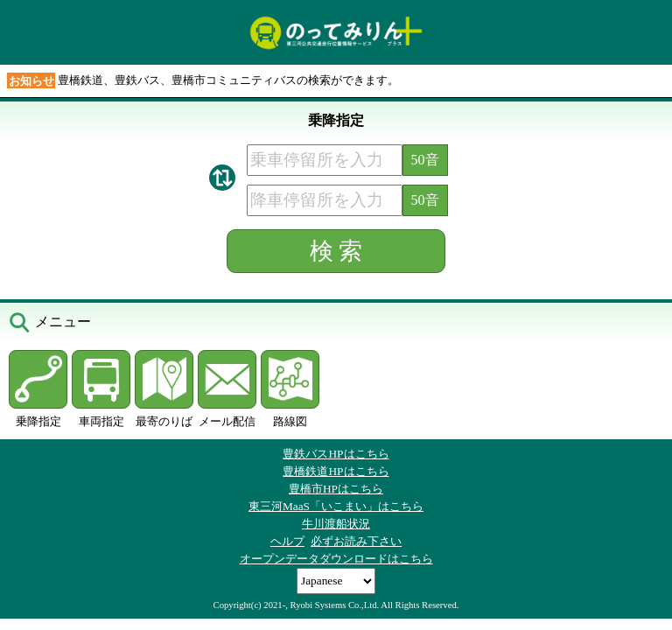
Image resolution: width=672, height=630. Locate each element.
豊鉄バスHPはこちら (336, 454)
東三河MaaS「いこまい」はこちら (336, 506)
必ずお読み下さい (356, 541)
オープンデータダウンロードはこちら (336, 559)
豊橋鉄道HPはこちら (336, 471)
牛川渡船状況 (336, 524)
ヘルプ (287, 541)
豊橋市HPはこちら (336, 489)
